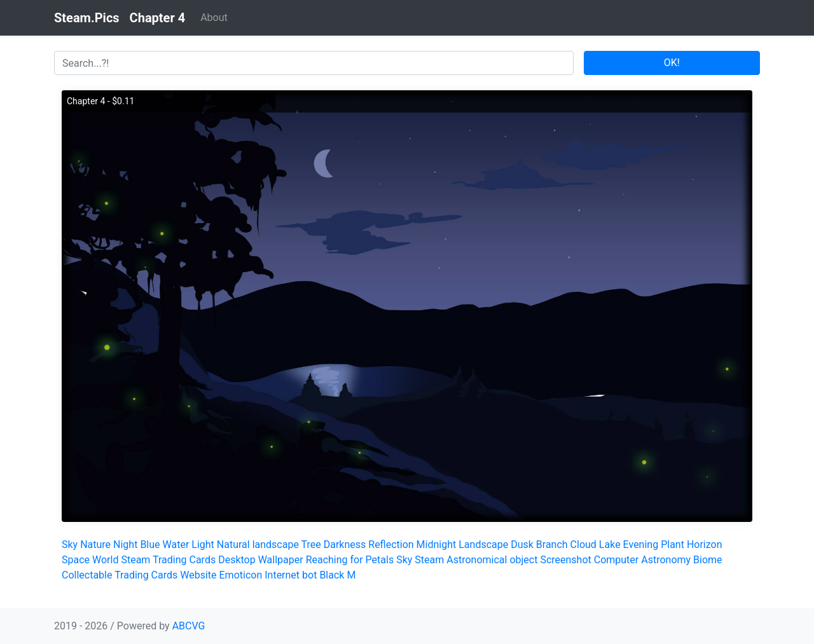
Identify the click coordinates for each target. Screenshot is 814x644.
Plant (673, 545)
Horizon (705, 545)
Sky (70, 545)
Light (203, 545)
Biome (708, 560)
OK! (672, 63)
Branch (552, 545)
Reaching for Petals (350, 560)
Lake (610, 545)
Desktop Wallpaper (261, 560)
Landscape (483, 545)
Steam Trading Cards (168, 560)
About (214, 17)
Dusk (522, 545)
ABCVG (189, 626)
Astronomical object (492, 560)
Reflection (391, 545)
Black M (337, 575)
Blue (150, 545)
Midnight (437, 545)
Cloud (583, 545)
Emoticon (241, 575)
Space (76, 560)
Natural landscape (258, 545)
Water (176, 545)
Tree (311, 545)
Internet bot (291, 575)
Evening (641, 545)
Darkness (345, 545)
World (105, 560)
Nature (95, 545)
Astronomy (666, 560)
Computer (617, 560)
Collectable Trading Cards (120, 575)
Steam (429, 560)
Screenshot (565, 560)
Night (125, 545)
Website (198, 575)
